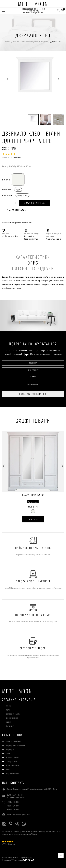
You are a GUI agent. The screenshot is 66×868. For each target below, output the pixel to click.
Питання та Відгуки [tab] (33, 269)
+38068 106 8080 (27, 9)
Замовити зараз (17, 210)
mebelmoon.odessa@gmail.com (33, 13)
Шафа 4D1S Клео (33, 495)
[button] (62, 10)
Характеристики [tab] (33, 257)
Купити (33, 519)
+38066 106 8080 (33, 11)
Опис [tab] (33, 263)
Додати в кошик (34, 203)
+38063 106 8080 (39, 9)
